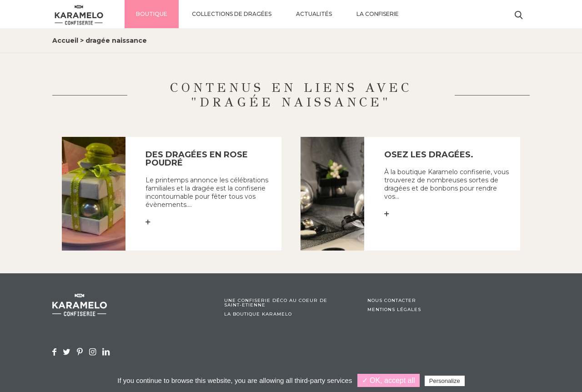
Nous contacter (392, 301)
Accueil (65, 40)
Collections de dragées (232, 14)
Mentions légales (394, 310)
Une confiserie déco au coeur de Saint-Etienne (276, 303)
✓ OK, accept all (389, 380)
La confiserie (378, 14)
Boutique (152, 14)
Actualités (314, 14)
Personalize (445, 381)
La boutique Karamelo (258, 314)
